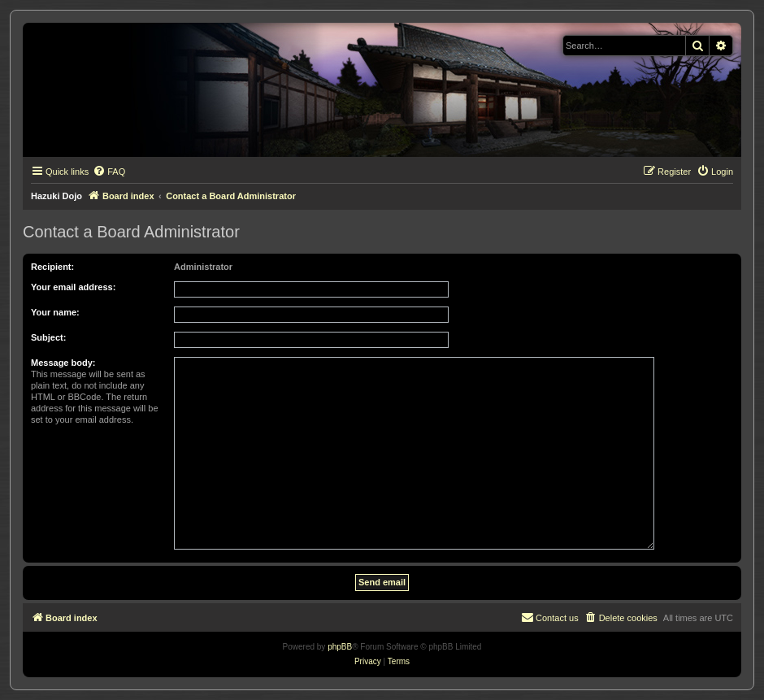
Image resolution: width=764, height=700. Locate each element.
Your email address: (73, 287)
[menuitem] (109, 172)
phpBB (340, 647)
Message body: (63, 363)
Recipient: (52, 267)
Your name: (55, 312)
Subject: (48, 337)
